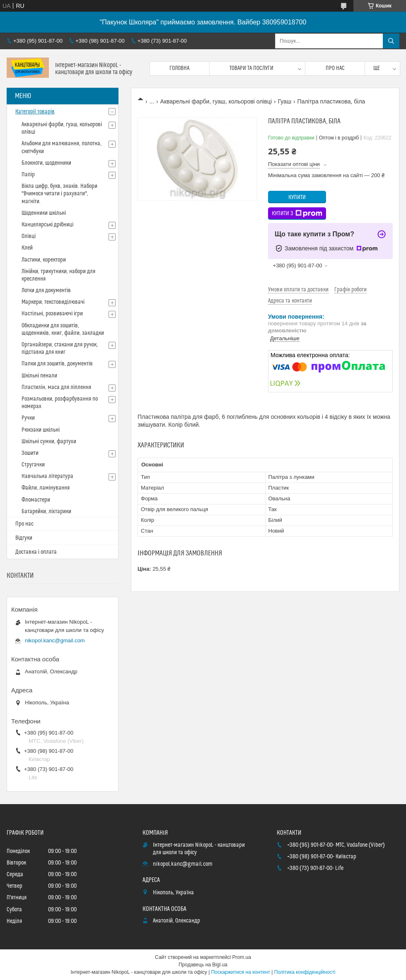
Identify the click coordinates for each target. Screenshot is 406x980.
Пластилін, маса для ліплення (56, 387)
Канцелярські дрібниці (47, 225)
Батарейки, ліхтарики (46, 512)
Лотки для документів (46, 291)
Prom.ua (242, 957)
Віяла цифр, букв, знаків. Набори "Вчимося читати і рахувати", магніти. (59, 194)
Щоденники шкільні (44, 213)
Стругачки (33, 465)
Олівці (29, 236)
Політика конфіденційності (305, 972)
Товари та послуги (251, 68)
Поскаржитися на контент (241, 972)
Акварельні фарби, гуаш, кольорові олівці (216, 101)
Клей (27, 248)
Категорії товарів (35, 112)
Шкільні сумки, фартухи (49, 442)
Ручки (28, 418)
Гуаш (285, 101)
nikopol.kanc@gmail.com (55, 640)
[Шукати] (391, 41)
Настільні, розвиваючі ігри (52, 314)
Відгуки (24, 538)
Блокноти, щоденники (46, 163)
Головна (179, 68)
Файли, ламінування (46, 488)
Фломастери (36, 500)
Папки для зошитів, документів (57, 364)
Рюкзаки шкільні (41, 430)
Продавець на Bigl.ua (203, 965)
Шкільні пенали (39, 376)
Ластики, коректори (44, 260)
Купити (297, 197)
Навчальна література (47, 476)
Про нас (335, 68)
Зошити (30, 453)
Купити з (297, 214)
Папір (28, 175)
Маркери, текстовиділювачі (53, 302)
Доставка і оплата (36, 552)
